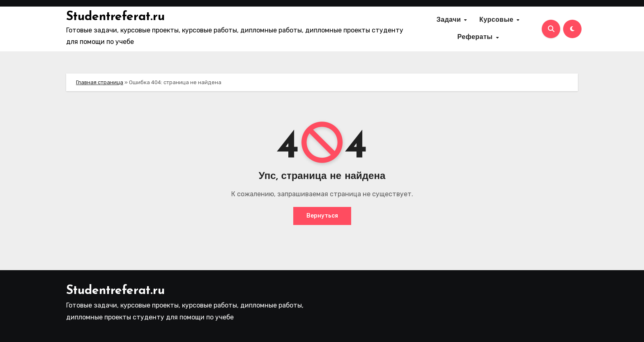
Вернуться (322, 216)
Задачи (450, 20)
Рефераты (476, 37)
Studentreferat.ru (115, 17)
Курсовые (498, 20)
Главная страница (100, 82)
